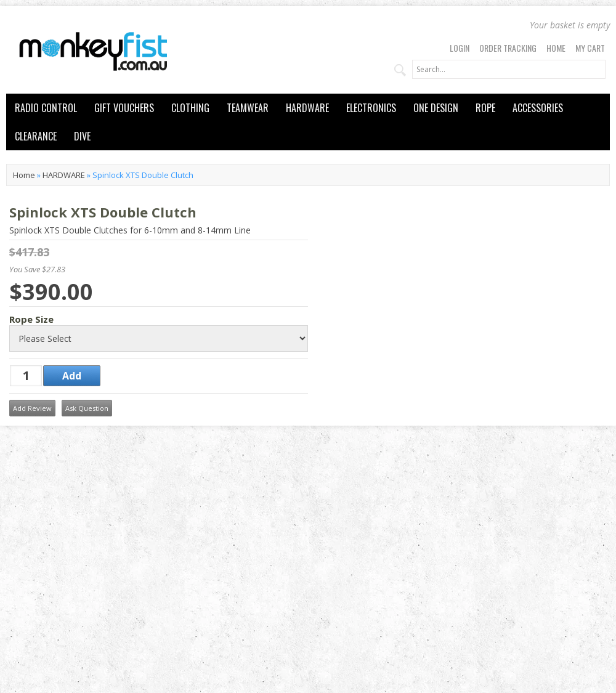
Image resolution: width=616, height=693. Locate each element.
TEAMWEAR (248, 108)
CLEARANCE (36, 136)
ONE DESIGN (436, 108)
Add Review (32, 408)
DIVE (82, 136)
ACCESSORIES (538, 108)
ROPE (485, 108)
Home (556, 48)
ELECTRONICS (371, 108)
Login (460, 48)
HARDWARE (307, 108)
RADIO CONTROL (46, 108)
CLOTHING (190, 108)
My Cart (590, 48)
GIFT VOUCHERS (124, 108)
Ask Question (87, 408)
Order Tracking (508, 48)
